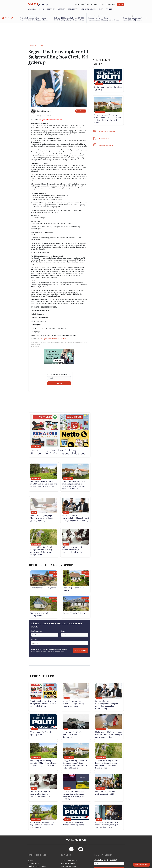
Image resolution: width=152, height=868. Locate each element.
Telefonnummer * (37, 631)
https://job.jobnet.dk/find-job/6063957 (53, 339)
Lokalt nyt (73, 9)
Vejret (109, 9)
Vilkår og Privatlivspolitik (37, 866)
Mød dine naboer (88, 9)
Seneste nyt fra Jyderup (69, 860)
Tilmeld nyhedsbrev (141, 865)
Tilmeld (120, 4)
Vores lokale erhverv (68, 863)
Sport (101, 9)
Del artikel (81, 111)
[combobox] (33, 643)
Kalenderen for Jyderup (69, 866)
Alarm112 (32, 9)
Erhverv (51, 9)
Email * (64, 631)
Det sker (61, 9)
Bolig (42, 9)
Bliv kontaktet (81, 650)
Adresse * (34, 639)
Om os (31, 860)
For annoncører (34, 863)
